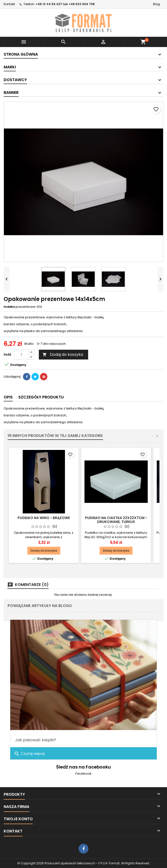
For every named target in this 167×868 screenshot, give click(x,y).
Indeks (9, 307)
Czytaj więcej (29, 754)
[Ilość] (21, 355)
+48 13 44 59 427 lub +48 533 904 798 (65, 4)
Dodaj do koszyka (63, 354)
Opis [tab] (8, 397)
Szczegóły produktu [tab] (41, 397)
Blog (157, 4)
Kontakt (9, 4)
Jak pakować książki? (36, 740)
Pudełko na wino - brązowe (44, 518)
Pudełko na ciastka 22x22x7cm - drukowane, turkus (116, 520)
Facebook (83, 774)
